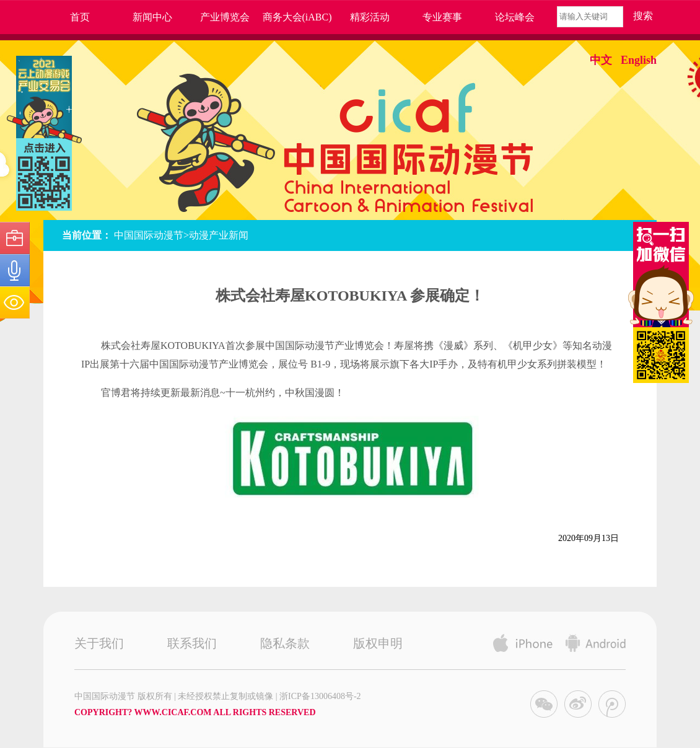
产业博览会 (225, 17)
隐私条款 (285, 643)
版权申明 (378, 643)
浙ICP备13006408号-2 (320, 696)
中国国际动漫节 (149, 235)
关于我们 (99, 643)
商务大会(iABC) (297, 17)
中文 (601, 60)
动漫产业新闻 (219, 235)
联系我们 (192, 643)
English (639, 60)
